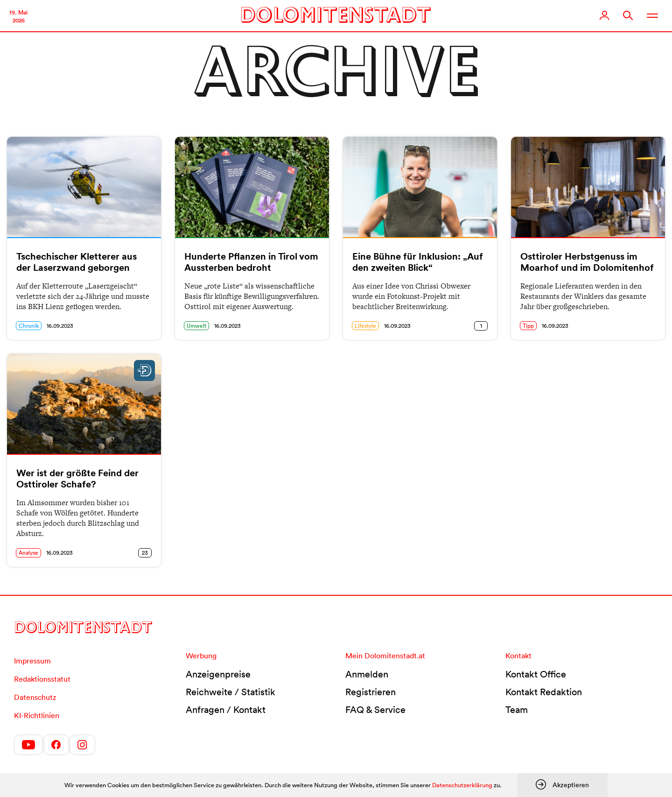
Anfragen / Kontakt (226, 710)
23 (145, 553)
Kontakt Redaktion (544, 692)
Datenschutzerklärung (462, 785)
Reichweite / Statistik (231, 692)
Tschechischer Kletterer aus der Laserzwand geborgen (77, 262)
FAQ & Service (375, 710)
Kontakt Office (536, 674)
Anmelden (367, 674)
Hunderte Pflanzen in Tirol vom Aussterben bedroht (251, 262)
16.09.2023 (60, 326)
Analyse (28, 553)
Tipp (528, 326)
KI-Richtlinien (37, 715)
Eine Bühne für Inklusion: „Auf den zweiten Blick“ (418, 262)
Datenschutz (35, 697)
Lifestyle (365, 326)
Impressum (32, 661)
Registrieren (371, 692)
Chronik (29, 326)
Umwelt (196, 326)
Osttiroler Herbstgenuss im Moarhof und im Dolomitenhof (587, 262)
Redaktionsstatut (42, 679)
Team (517, 710)
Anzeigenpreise (218, 674)
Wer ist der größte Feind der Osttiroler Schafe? (77, 479)
